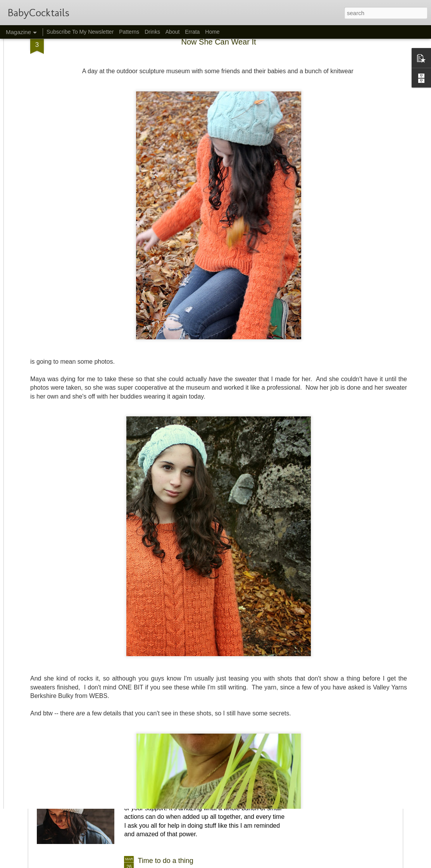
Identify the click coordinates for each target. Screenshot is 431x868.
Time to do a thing (165, 861)
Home (212, 32)
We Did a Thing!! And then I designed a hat (204, 771)
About (173, 32)
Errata (192, 32)
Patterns (129, 32)
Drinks (152, 32)
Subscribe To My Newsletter (80, 32)
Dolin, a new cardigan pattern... (186, 682)
